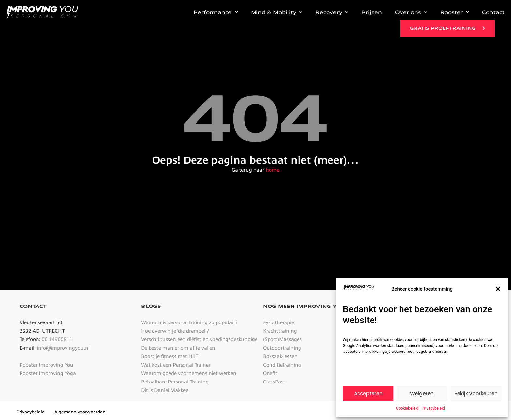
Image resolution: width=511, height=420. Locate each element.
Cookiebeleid (407, 408)
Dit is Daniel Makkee (165, 390)
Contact (493, 12)
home (272, 170)
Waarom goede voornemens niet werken (189, 373)
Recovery (332, 12)
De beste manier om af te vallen (178, 348)
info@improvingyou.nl (63, 348)
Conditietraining (282, 365)
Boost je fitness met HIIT (170, 356)
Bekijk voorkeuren (476, 393)
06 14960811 (57, 339)
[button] (498, 289)
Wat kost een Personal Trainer (176, 365)
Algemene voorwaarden (80, 412)
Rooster (455, 12)
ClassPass (274, 382)
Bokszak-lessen (280, 356)
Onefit (270, 373)
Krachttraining (280, 331)
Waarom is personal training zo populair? (189, 322)
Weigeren (422, 393)
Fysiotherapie (278, 322)
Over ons (411, 12)
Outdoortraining (282, 348)
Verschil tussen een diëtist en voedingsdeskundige (199, 339)
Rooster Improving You (46, 365)
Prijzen (372, 12)
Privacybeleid (433, 408)
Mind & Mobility (277, 12)
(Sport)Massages (282, 339)
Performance (216, 12)
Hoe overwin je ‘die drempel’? (175, 331)
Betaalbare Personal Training (175, 382)
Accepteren (368, 393)
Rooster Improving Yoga (48, 373)
